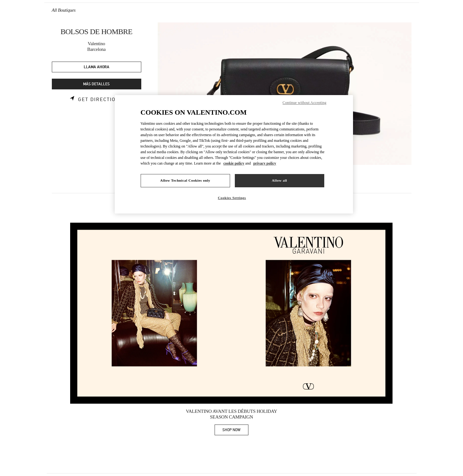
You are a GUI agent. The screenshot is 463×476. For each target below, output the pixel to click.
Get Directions (101, 99)
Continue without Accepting (304, 103)
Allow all (279, 180)
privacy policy (265, 163)
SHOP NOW (235, 431)
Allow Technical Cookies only (185, 180)
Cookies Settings (232, 198)
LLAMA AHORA (97, 67)
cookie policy (234, 163)
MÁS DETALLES (96, 84)
